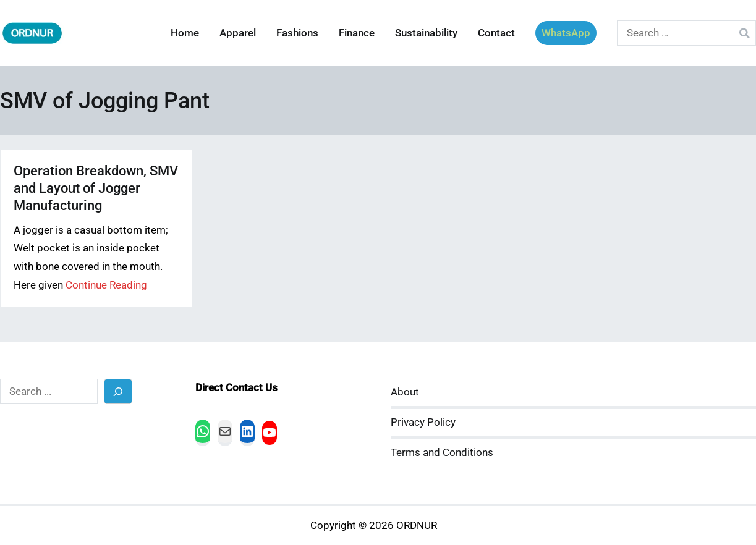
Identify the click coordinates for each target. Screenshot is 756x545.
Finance (357, 33)
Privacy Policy (423, 422)
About (405, 392)
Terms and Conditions (442, 453)
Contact (496, 33)
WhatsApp (566, 33)
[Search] (118, 391)
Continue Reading (106, 285)
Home (185, 33)
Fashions (297, 33)
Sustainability (426, 33)
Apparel (238, 33)
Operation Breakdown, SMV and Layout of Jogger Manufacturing (96, 188)
